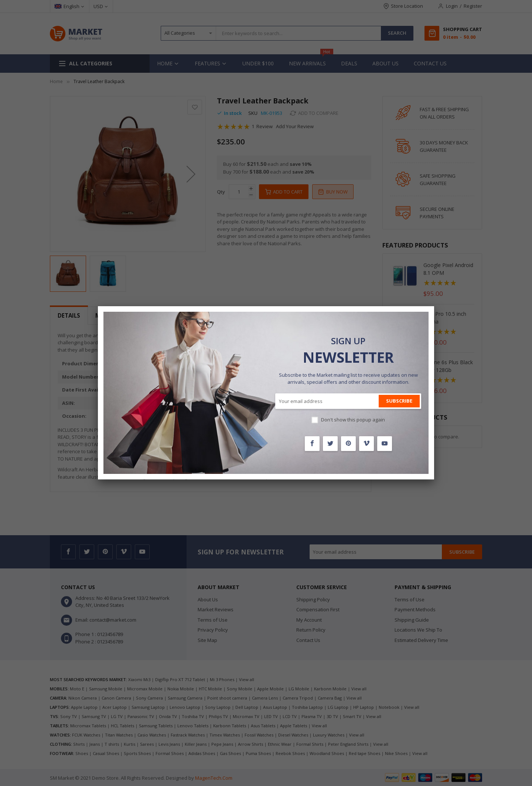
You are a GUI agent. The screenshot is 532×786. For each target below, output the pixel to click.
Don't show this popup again (353, 420)
